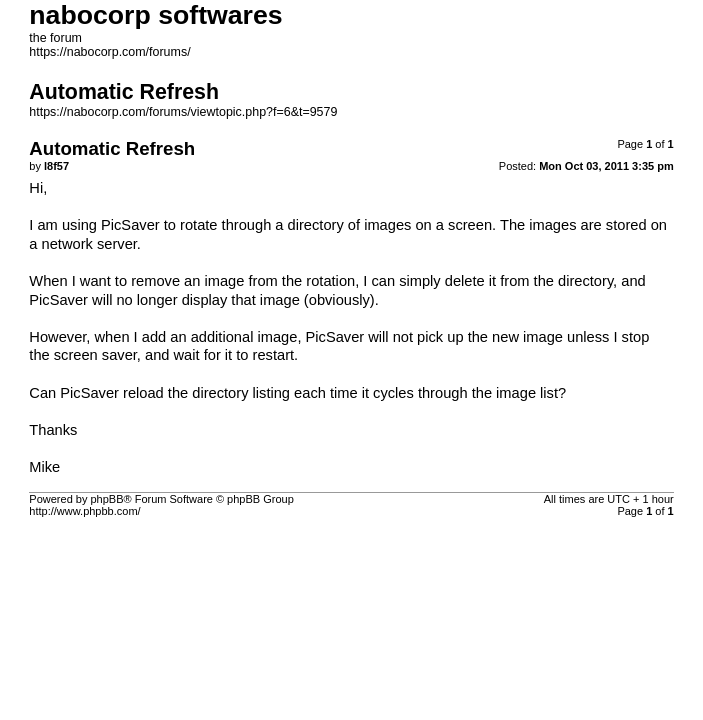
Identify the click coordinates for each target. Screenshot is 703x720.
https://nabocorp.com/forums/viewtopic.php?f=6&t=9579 (183, 112)
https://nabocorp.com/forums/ (109, 52)
